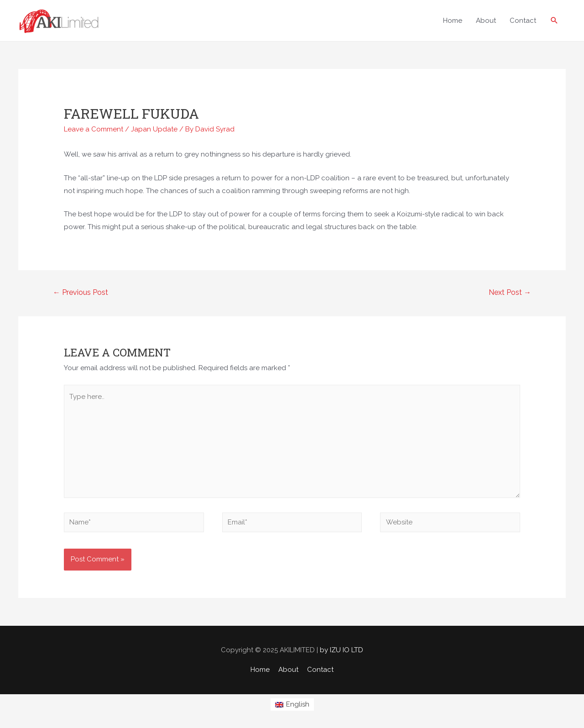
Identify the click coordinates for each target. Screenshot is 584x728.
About (288, 670)
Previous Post (81, 292)
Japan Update (154, 129)
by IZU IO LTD (342, 650)
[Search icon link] (554, 21)
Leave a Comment (94, 129)
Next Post (510, 292)
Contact (320, 670)
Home (260, 670)
